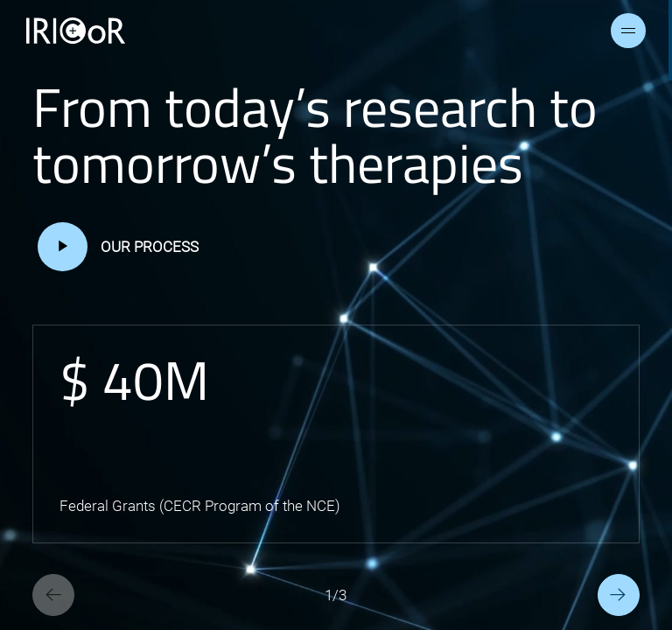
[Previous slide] (53, 595)
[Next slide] (619, 595)
